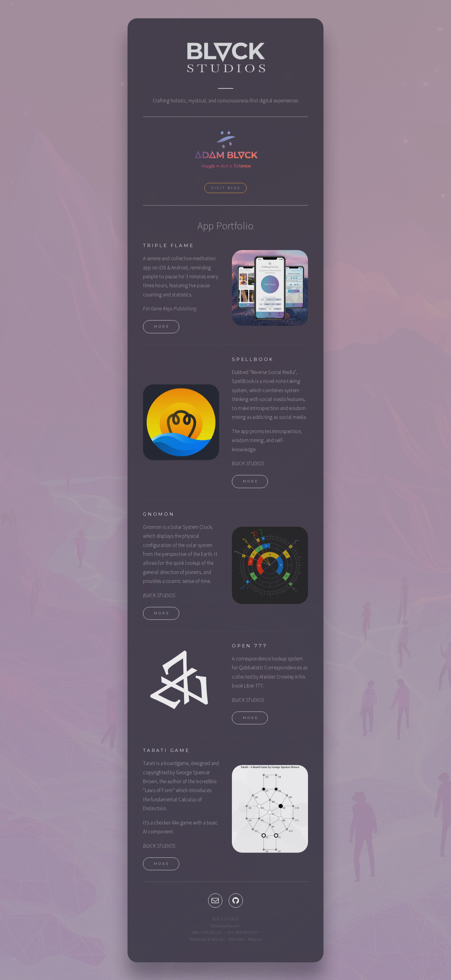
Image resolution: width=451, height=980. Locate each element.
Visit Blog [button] (226, 189)
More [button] (162, 328)
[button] (215, 902)
